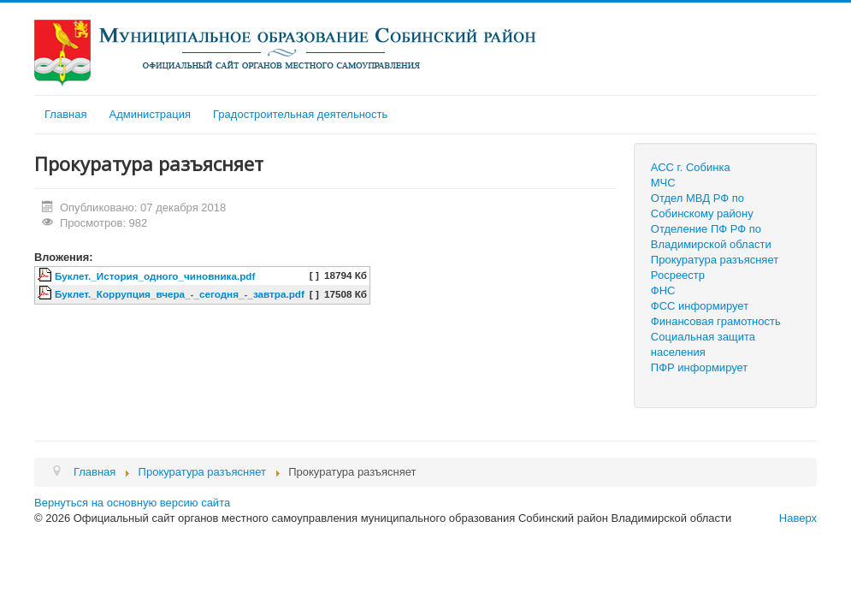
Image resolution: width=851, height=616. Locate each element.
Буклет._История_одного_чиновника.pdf (155, 276)
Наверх (798, 518)
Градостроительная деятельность (300, 114)
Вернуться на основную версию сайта (132, 503)
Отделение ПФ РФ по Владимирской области (711, 237)
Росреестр (678, 275)
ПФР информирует (700, 367)
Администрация (150, 114)
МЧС (663, 183)
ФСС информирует (700, 306)
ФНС (663, 290)
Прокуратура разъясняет (715, 260)
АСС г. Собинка (691, 167)
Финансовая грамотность (716, 321)
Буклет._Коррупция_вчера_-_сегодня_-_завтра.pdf (180, 294)
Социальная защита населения (703, 344)
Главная (65, 114)
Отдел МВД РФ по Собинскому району (702, 206)
